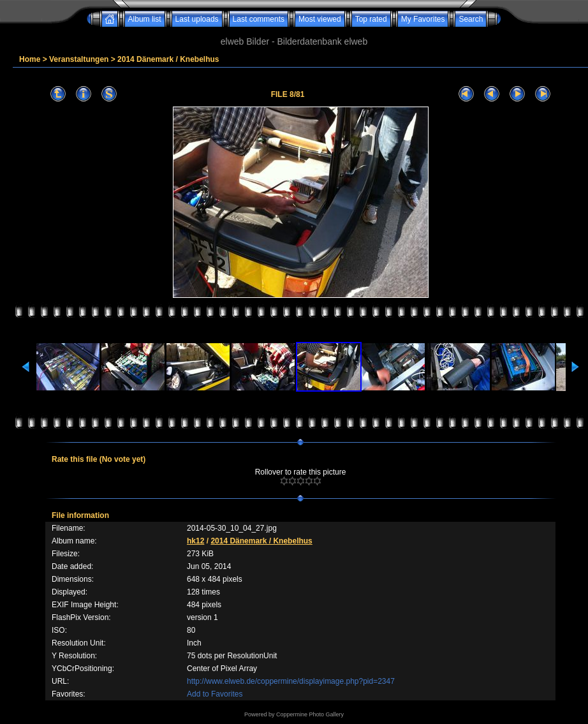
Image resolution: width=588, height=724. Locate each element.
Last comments (259, 19)
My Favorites (423, 19)
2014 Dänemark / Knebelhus (168, 59)
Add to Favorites (215, 694)
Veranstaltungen (79, 59)
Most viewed (320, 19)
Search (471, 19)
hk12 (195, 541)
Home (30, 59)
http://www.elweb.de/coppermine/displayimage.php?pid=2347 (291, 681)
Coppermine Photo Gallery (310, 714)
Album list (145, 19)
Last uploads (197, 19)
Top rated (371, 19)
